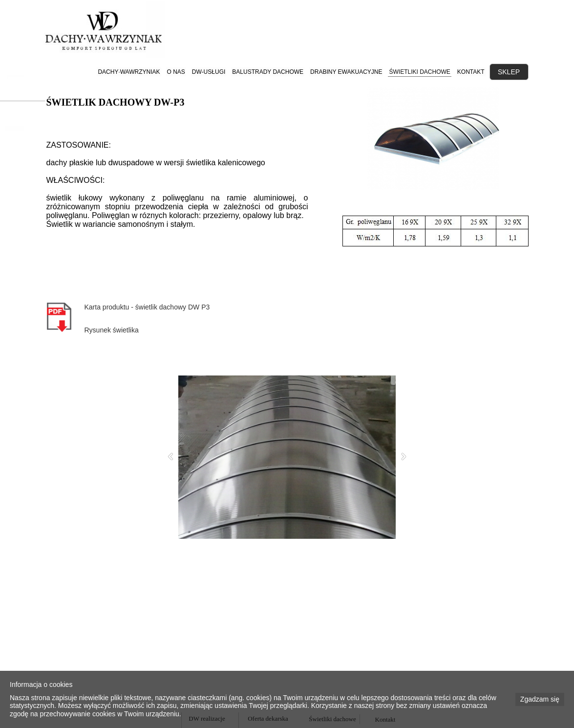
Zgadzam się (540, 699)
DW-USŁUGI (209, 72)
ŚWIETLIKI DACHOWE (419, 72)
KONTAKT (471, 72)
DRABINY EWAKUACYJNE (346, 72)
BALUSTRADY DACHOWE (268, 72)
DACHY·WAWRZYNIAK (129, 72)
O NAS (176, 72)
